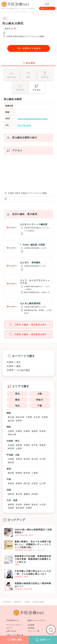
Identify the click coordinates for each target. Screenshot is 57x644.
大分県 (43, 505)
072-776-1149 (24, 126)
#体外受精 (19, 550)
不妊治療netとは (13, 620)
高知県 (35, 494)
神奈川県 (20, 417)
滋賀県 (35, 431)
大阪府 (11, 431)
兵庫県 (27, 431)
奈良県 (43, 431)
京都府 (19, 431)
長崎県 (27, 505)
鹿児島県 (20, 508)
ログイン (10, 628)
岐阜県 (27, 473)
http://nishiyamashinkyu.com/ (33, 119)
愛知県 (11, 473)
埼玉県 (37, 417)
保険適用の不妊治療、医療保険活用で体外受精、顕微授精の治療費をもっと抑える (33, 559)
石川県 (43, 459)
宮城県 (27, 445)
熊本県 (35, 505)
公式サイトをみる (29, 48)
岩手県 (35, 445)
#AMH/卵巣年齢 (21, 535)
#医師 (31, 535)
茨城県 (45, 417)
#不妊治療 (28, 550)
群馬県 (19, 421)
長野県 (19, 459)
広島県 (35, 483)
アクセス (37, 87)
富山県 (35, 459)
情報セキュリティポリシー (37, 621)
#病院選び (19, 577)
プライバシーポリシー (15, 625)
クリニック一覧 (34, 631)
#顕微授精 (19, 589)
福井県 (11, 462)
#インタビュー (39, 550)
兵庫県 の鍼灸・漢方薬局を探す (27, 334)
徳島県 (11, 494)
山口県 (43, 483)
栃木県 (11, 421)
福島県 (19, 445)
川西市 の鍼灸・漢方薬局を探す (27, 325)
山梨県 (11, 459)
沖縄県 (29, 508)
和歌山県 (12, 434)
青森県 (43, 445)
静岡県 (19, 473)
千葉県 (29, 417)
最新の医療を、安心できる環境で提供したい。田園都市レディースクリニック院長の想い (33, 544)
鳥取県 (11, 483)
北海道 (11, 445)
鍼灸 (5, 19)
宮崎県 (11, 508)
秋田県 (11, 448)
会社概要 (31, 625)
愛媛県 (27, 494)
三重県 (35, 473)
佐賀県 (19, 505)
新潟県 (27, 459)
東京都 (11, 417)
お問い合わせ (11, 631)
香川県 (19, 494)
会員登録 (31, 628)
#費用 (17, 565)
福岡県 (11, 505)
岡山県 (27, 483)
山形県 (19, 448)
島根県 (19, 483)
